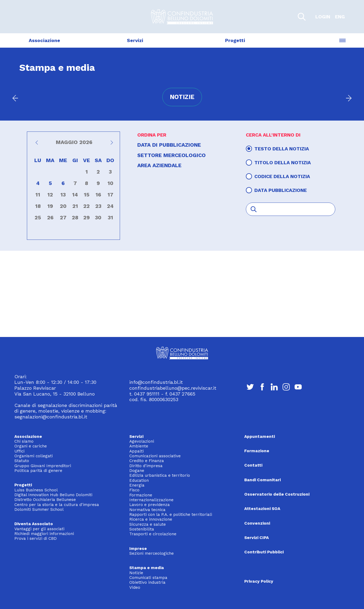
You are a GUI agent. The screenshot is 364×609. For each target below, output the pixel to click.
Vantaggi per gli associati (39, 529)
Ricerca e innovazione (151, 519)
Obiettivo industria (147, 582)
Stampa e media (147, 568)
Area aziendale (159, 165)
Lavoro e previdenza (150, 505)
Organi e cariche (31, 446)
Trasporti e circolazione (153, 534)
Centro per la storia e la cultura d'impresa (57, 505)
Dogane (137, 471)
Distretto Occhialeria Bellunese (45, 500)
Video (135, 587)
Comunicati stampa (148, 578)
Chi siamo (24, 441)
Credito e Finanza (147, 461)
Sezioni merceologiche (152, 553)
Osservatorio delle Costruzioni (277, 494)
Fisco (134, 490)
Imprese (138, 549)
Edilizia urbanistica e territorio (160, 475)
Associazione (44, 40)
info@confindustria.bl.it (156, 382)
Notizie (136, 573)
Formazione (141, 495)
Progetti (235, 40)
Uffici (19, 451)
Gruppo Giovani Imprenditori (43, 466)
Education (139, 480)
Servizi (135, 40)
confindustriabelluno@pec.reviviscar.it (173, 388)
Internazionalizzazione (151, 500)
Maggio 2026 (74, 142)
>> (111, 144)
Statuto (22, 461)
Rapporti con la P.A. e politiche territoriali (171, 515)
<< (38, 144)
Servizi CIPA (257, 538)
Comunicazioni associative (155, 456)
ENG (340, 17)
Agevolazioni (142, 441)
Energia (137, 485)
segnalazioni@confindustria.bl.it (51, 417)
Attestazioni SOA (262, 509)
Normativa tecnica (147, 510)
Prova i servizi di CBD (36, 538)
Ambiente (139, 446)
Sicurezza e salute (148, 524)
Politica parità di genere (38, 471)
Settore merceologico (171, 155)
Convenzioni (257, 523)
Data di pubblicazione (169, 145)
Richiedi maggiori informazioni (44, 534)
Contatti (253, 465)
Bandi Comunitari (262, 480)
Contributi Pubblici (264, 552)
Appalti (136, 451)
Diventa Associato (34, 524)
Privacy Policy (259, 581)
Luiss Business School (36, 490)
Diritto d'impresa (146, 466)
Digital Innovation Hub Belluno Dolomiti (53, 495)
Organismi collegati (34, 456)
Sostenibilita (142, 529)
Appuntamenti (260, 437)
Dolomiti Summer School (39, 509)
